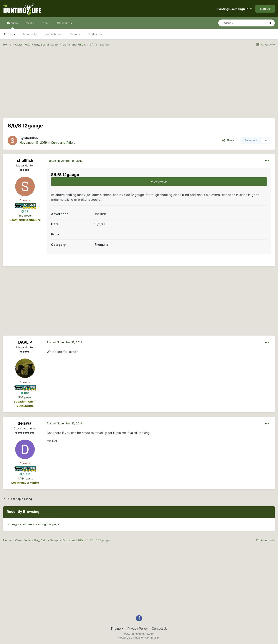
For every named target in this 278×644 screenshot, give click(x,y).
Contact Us (160, 629)
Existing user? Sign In (234, 9)
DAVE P (25, 342)
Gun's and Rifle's (63, 143)
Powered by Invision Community (139, 638)
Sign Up (265, 9)
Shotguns (101, 245)
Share (228, 140)
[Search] (242, 23)
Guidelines (95, 34)
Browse (13, 25)
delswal (25, 423)
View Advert (159, 181)
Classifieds (64, 23)
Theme (117, 629)
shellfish (31, 138)
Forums (9, 34)
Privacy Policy (138, 629)
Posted (65, 161)
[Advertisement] (139, 84)
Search (75, 34)
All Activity (30, 34)
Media (30, 23)
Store (46, 23)
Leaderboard (53, 34)
